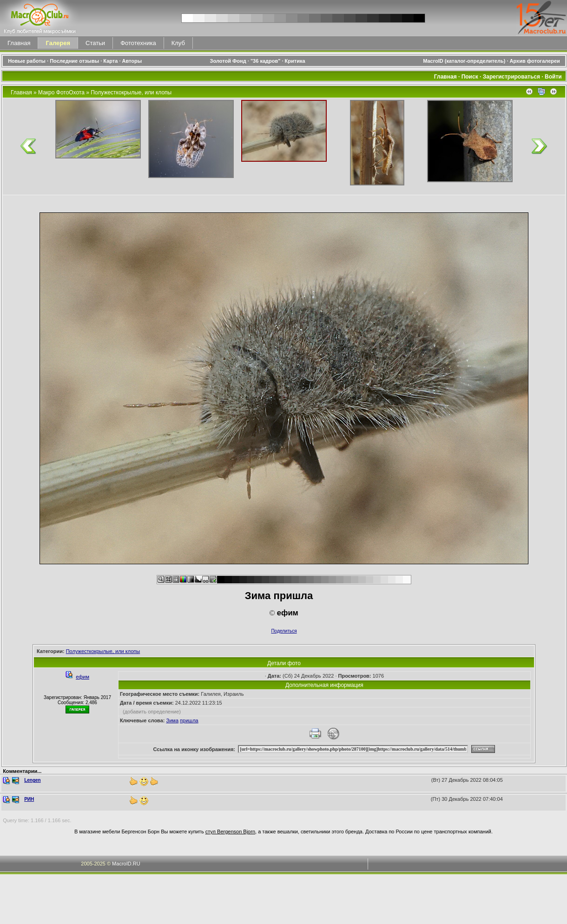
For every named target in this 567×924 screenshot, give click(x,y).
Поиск (470, 77)
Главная (19, 43)
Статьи (95, 43)
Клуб (178, 43)
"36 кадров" (266, 61)
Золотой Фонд (228, 61)
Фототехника (138, 43)
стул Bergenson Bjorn (230, 832)
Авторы (132, 61)
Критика (295, 61)
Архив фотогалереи (536, 61)
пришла (189, 720)
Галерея (58, 43)
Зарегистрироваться (511, 77)
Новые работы (27, 61)
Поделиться (284, 631)
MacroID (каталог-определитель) (464, 61)
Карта (110, 61)
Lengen (33, 780)
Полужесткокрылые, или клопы (131, 92)
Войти (553, 77)
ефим (82, 677)
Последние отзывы (74, 61)
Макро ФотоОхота (61, 92)
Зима (172, 720)
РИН (29, 799)
